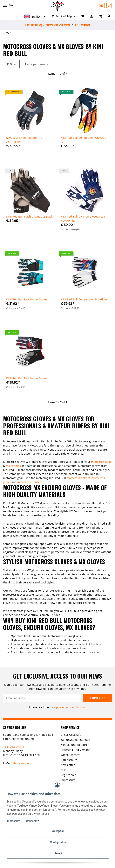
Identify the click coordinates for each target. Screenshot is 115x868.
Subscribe (97, 698)
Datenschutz (69, 760)
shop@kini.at (21, 763)
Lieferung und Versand (76, 750)
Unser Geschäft (71, 735)
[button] (35, 16)
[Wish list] (83, 16)
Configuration (58, 842)
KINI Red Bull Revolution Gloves (27, 299)
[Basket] (101, 16)
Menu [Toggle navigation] (10, 5)
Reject (58, 853)
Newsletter (68, 765)
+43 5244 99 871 (14, 747)
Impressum (68, 780)
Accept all (58, 831)
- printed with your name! (47, 25)
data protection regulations (67, 707)
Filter (11, 64)
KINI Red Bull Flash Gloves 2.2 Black (29, 216)
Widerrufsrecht (71, 755)
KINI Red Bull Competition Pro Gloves (85, 299)
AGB (63, 770)
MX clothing (14, 466)
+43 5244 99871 (109, 6)
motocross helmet (78, 478)
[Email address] (42, 698)
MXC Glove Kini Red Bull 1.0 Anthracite (24, 140)
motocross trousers (30, 482)
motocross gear (101, 462)
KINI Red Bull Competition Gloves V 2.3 (83, 140)
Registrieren (69, 775)
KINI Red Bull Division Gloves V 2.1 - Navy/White (84, 219)
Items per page (35, 64)
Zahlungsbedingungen (75, 740)
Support (102, 6)
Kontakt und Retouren (75, 745)
